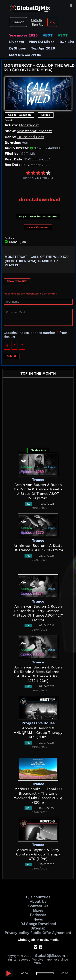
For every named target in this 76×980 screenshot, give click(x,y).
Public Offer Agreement (51, 933)
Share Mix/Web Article (25, 55)
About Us (38, 901)
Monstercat (29, 125)
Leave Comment (38, 227)
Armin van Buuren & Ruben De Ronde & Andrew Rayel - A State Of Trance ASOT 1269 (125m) (38, 491)
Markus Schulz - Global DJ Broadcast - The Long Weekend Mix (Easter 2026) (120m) (38, 796)
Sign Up (37, 24)
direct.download (40, 199)
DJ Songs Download (38, 924)
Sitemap (38, 928)
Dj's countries (38, 897)
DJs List (67, 42)
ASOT (63, 35)
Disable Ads (38, 450)
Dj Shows (18, 48)
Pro (52, 22)
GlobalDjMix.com (50, 956)
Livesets (17, 42)
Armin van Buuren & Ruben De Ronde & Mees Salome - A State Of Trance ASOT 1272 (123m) (38, 674)
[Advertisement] (39, 187)
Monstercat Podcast (34, 131)
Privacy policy (17, 933)
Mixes (38, 910)
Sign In (37, 20)
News (38, 919)
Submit (12, 356)
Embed (46, 115)
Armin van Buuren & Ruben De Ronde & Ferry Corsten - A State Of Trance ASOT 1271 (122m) (38, 613)
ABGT (48, 35)
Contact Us (38, 906)
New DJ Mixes (42, 42)
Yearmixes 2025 (23, 35)
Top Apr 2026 (43, 48)
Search (18, 22)
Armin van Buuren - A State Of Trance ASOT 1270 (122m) (38, 548)
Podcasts (38, 915)
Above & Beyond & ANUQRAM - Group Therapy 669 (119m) (38, 732)
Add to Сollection (19, 115)
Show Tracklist (17, 281)
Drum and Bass (31, 137)
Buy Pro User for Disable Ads (38, 217)
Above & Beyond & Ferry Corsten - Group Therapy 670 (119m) (38, 854)
